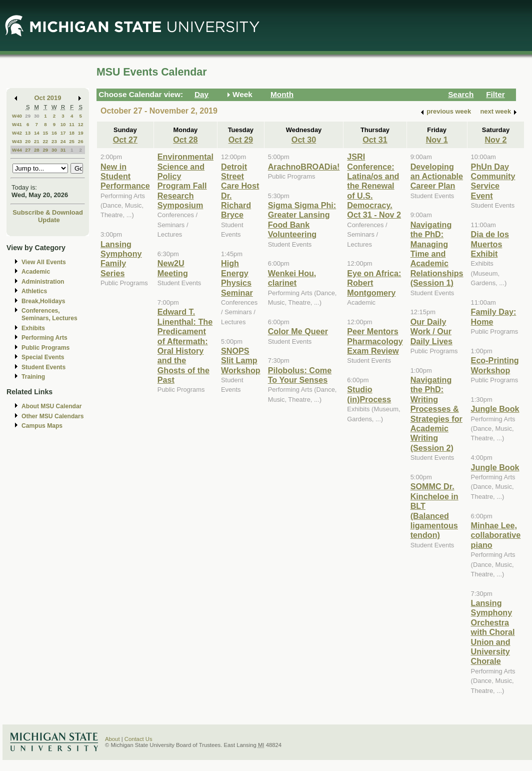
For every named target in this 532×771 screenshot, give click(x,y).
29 (28, 116)
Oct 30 (304, 140)
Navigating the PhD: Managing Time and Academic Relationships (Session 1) (437, 254)
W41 (17, 124)
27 (28, 150)
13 (28, 133)
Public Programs (45, 348)
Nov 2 (495, 140)
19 (81, 133)
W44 (17, 150)
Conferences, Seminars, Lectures (49, 314)
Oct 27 (125, 140)
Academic (36, 272)
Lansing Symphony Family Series (121, 259)
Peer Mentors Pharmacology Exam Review (375, 341)
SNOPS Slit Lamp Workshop (241, 360)
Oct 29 (241, 140)
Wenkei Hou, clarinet (292, 278)
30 (37, 116)
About (112, 739)
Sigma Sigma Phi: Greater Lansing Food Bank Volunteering (302, 220)
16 (54, 133)
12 (81, 124)
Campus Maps (42, 426)
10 (63, 124)
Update (49, 220)
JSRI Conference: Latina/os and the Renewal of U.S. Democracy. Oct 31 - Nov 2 (374, 186)
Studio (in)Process (369, 394)
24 (63, 141)
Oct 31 (375, 140)
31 (63, 150)
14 (37, 133)
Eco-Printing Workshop (495, 365)
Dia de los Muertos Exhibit (490, 244)
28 (37, 150)
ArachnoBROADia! (304, 167)
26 (81, 141)
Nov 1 (437, 140)
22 (45, 141)
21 (37, 141)
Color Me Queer (298, 331)
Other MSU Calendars (53, 416)
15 (45, 133)
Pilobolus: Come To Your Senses (300, 375)
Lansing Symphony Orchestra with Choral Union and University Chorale (493, 632)
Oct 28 (185, 140)
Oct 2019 (48, 98)
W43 (17, 141)
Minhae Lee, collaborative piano (496, 535)
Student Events (43, 367)
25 (72, 141)
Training (33, 377)
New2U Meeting (173, 268)
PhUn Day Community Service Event (493, 181)
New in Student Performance (125, 176)
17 (63, 133)
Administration (43, 282)
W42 (17, 133)
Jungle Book (495, 409)
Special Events (43, 357)
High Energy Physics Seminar (237, 278)
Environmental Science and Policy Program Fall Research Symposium (185, 181)
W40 (17, 116)
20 (28, 141)
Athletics (34, 291)
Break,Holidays (43, 301)
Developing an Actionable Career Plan (437, 176)
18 (72, 133)
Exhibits (33, 328)
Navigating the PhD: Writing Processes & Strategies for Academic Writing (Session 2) (436, 414)
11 (72, 124)
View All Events (44, 262)
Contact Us (138, 739)
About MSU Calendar (51, 406)
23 (54, 141)
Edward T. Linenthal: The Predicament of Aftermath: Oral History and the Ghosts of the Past (185, 346)
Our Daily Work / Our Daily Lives (431, 331)
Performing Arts (44, 338)
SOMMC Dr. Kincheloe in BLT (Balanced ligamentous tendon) (434, 511)
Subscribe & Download (48, 212)
